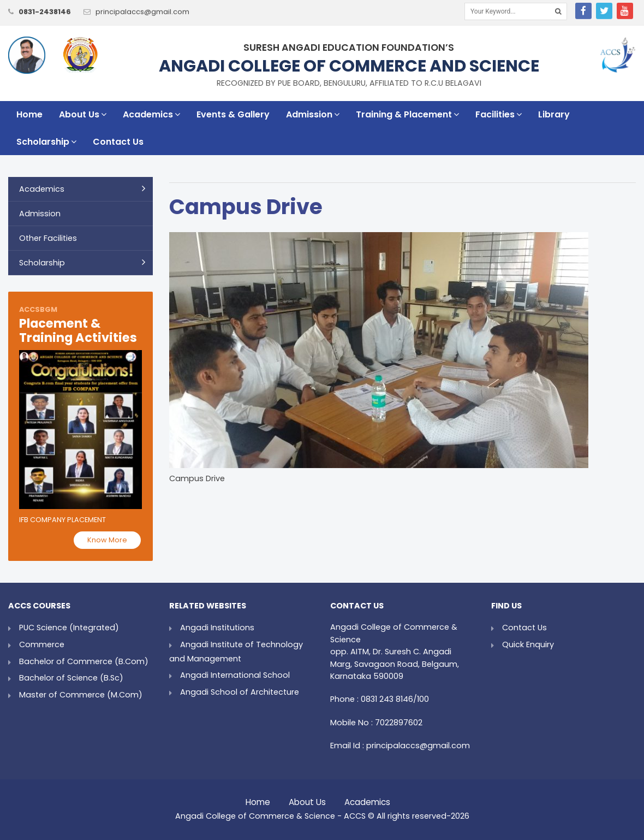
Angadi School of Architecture (240, 692)
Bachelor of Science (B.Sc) (71, 678)
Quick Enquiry (528, 644)
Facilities (499, 114)
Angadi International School (235, 675)
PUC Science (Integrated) (69, 628)
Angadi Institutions (217, 628)
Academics (151, 114)
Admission (313, 114)
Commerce (42, 644)
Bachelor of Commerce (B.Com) (84, 661)
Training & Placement (407, 114)
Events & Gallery (233, 114)
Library (554, 114)
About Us (83, 114)
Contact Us (118, 142)
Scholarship (46, 142)
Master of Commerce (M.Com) (81, 695)
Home (29, 114)
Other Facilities (48, 238)
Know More (107, 540)
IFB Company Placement (62, 520)
